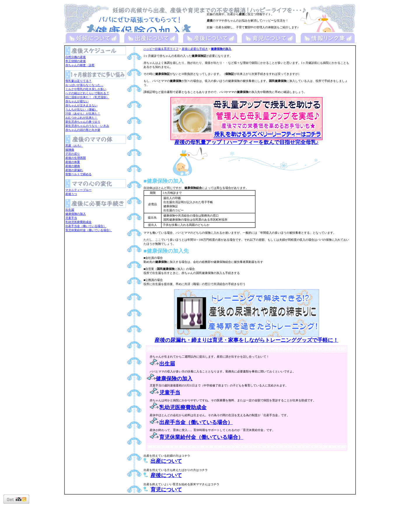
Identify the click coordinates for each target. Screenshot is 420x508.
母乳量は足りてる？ (78, 81)
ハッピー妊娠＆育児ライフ (161, 49)
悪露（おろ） (74, 146)
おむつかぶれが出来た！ (81, 118)
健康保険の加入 (76, 214)
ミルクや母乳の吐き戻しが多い (86, 89)
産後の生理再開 (76, 158)
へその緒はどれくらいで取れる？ (87, 93)
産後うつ (71, 194)
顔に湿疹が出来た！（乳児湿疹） (87, 97)
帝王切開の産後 (76, 61)
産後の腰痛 (73, 166)
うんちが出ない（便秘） (81, 109)
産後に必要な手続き (195, 49)
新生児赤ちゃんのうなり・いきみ (87, 126)
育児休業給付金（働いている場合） (89, 230)
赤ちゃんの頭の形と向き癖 (83, 130)
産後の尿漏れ (74, 170)
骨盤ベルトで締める (78, 174)
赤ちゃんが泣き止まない (81, 105)
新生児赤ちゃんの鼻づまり (83, 122)
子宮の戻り (73, 154)
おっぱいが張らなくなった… (84, 85)
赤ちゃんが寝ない (77, 101)
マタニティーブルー (78, 190)
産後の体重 (73, 162)
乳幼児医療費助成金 (78, 222)
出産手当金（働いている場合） (86, 226)
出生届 (70, 210)
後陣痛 (70, 150)
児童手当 (71, 218)
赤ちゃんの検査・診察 (80, 65)
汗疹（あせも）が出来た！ (83, 114)
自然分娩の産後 (76, 57)
